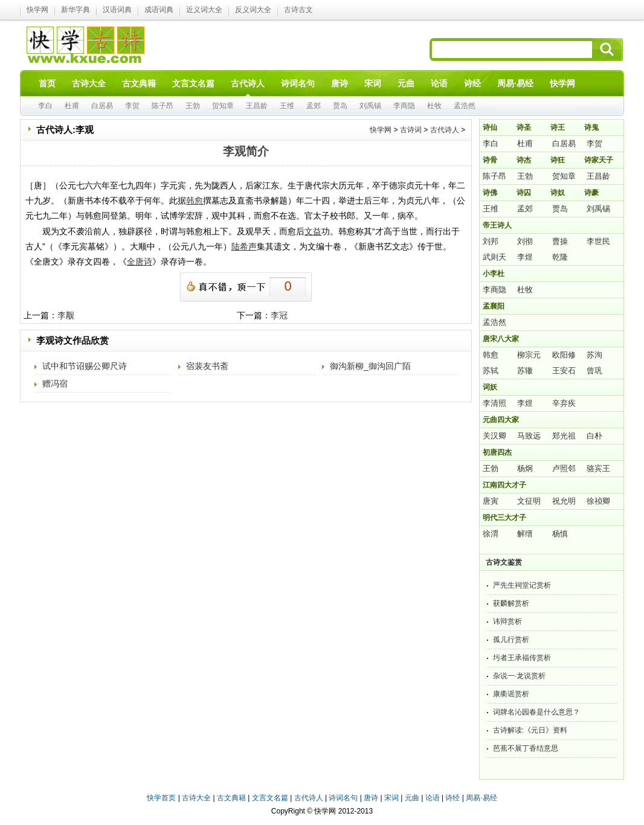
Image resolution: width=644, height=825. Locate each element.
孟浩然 (465, 106)
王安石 (564, 371)
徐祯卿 (598, 501)
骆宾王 (598, 468)
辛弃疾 (564, 403)
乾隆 (560, 257)
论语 (433, 798)
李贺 (132, 106)
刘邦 (491, 241)
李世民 (598, 241)
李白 (45, 106)
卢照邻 (564, 468)
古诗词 (411, 130)
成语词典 (159, 10)
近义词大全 (204, 10)
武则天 (494, 257)
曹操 (560, 241)
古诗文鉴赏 (504, 562)
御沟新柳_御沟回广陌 (370, 366)
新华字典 (76, 10)
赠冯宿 (55, 384)
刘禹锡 (370, 106)
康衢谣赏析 (511, 694)
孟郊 (314, 106)
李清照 (494, 403)
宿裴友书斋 (207, 366)
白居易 (102, 106)
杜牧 (434, 106)
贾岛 (340, 106)
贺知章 (223, 106)
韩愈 (491, 355)
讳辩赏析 (507, 621)
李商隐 (404, 106)
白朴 (594, 436)
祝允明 (564, 501)
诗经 (452, 798)
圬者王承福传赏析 (522, 658)
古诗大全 (196, 798)
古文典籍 (231, 798)
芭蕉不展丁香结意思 (526, 748)
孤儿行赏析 (511, 640)
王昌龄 (257, 106)
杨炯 (525, 468)
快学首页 (161, 798)
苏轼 (491, 371)
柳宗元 (529, 355)
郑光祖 (564, 436)
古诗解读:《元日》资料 (530, 730)
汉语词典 (117, 10)
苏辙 (525, 371)
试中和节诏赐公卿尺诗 (85, 366)
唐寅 (491, 501)
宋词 (391, 798)
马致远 (529, 436)
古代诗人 (445, 130)
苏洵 (594, 355)
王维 (287, 106)
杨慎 (560, 534)
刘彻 (525, 241)
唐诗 (371, 798)
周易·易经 (515, 83)
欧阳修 (564, 355)
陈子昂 (163, 106)
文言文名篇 (270, 798)
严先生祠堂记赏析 (522, 585)
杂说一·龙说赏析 (519, 676)
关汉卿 (494, 436)
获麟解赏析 (511, 603)
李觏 (66, 315)
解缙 (525, 534)
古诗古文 (298, 10)
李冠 (279, 315)
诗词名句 (343, 798)
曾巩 (594, 371)
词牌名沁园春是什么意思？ (536, 712)
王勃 (193, 106)
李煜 (525, 257)
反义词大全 (253, 10)
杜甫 (72, 106)
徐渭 (491, 534)
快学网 (37, 10)
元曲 (412, 798)
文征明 (529, 501)
